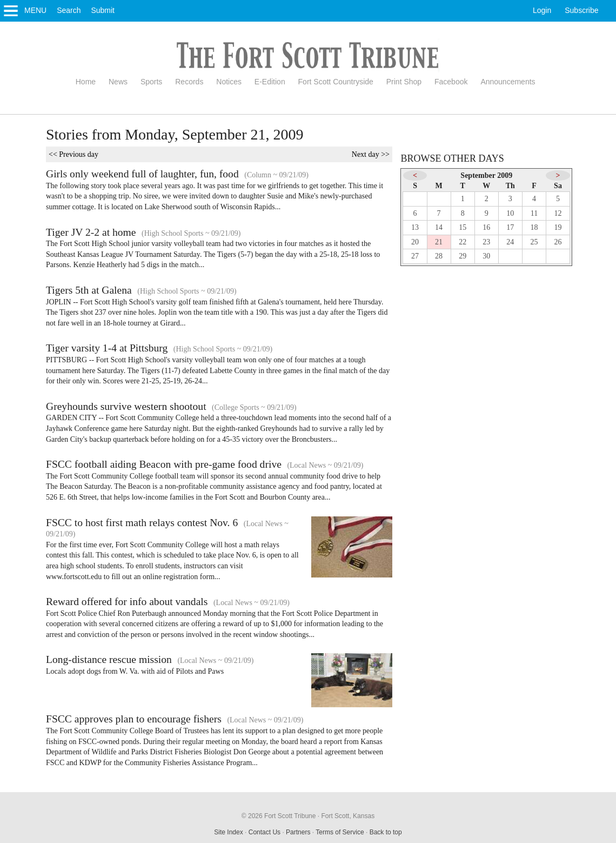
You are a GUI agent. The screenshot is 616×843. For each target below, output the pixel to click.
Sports (151, 82)
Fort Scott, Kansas (348, 816)
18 (534, 227)
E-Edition (270, 82)
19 (558, 227)
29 (463, 256)
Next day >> (371, 154)
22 (463, 242)
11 (534, 213)
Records (189, 82)
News (118, 82)
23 (486, 242)
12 (558, 213)
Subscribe (581, 10)
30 (486, 256)
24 (510, 242)
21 (439, 242)
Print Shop (404, 82)
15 (463, 227)
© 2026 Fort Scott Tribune (279, 816)
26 (558, 242)
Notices (229, 82)
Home (86, 82)
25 (534, 242)
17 (510, 227)
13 (415, 227)
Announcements (508, 82)
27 (415, 256)
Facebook (451, 82)
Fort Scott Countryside (336, 82)
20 (415, 242)
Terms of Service (340, 832)
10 (510, 213)
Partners (298, 832)
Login (542, 10)
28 (439, 256)
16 (486, 227)
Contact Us (265, 832)
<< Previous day (73, 154)
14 (439, 227)
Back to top (386, 832)
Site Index (228, 832)
